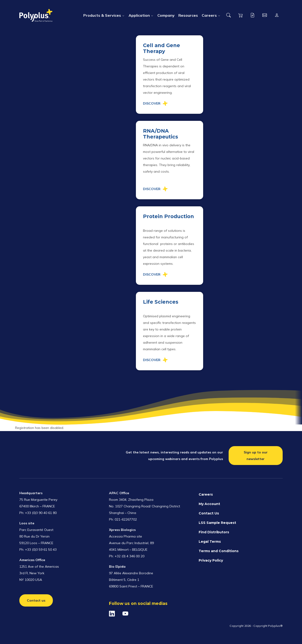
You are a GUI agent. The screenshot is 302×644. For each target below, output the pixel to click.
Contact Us (209, 513)
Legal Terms (210, 542)
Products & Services (102, 15)
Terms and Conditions (219, 551)
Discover (152, 103)
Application (139, 15)
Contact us (36, 600)
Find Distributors (214, 532)
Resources (188, 15)
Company (166, 15)
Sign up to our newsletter (256, 456)
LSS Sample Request (217, 523)
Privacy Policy (211, 560)
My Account (209, 504)
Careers (209, 15)
